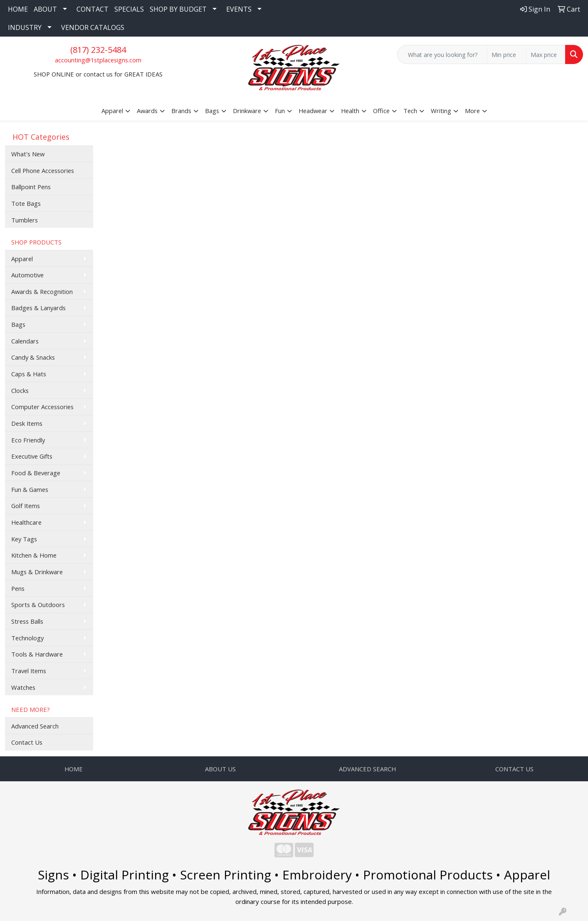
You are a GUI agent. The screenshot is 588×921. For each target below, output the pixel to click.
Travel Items (29, 671)
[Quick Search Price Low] (507, 54)
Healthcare (26, 522)
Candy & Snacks (33, 357)
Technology (27, 638)
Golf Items (26, 506)
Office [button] (381, 111)
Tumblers (25, 220)
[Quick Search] (442, 54)
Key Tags (24, 539)
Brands (181, 111)
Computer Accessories (42, 407)
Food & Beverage (36, 473)
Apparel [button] (112, 111)
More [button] (472, 111)
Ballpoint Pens (31, 187)
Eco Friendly (28, 440)
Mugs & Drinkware (37, 572)
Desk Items (27, 423)
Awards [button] (147, 111)
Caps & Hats (29, 374)
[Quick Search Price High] (546, 54)
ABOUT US (220, 769)
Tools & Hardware (37, 654)
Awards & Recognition (42, 291)
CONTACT (93, 9)
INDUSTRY (25, 27)
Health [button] (350, 111)
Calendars (25, 341)
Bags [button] (212, 111)
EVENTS (239, 9)
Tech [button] (410, 111)
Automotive (27, 275)
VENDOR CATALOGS (93, 27)
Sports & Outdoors (38, 605)
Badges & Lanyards (38, 308)
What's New (28, 154)
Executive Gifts (32, 456)
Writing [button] (441, 111)
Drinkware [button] (247, 111)
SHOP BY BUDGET (178, 9)
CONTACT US (514, 769)
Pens (18, 588)
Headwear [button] (313, 111)
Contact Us (27, 742)
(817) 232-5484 (98, 50)
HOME (18, 9)
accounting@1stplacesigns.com (98, 60)
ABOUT (45, 9)
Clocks (20, 390)
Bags (18, 324)
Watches (23, 687)
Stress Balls (27, 621)
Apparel (22, 259)
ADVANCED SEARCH (367, 769)
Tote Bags (26, 203)
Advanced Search (35, 726)
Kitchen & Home (34, 555)
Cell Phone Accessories (43, 170)
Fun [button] (280, 111)
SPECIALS (129, 9)
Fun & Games (30, 489)
